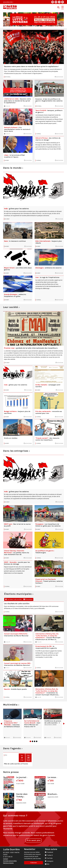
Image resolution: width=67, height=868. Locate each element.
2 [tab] (32, 741)
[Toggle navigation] (63, 7)
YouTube (49, 858)
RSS (47, 864)
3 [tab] (35, 741)
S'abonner (34, 863)
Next (64, 724)
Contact (6, 859)
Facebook (49, 852)
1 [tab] (30, 741)
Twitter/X (49, 855)
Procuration (28, 599)
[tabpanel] (12, 724)
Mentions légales (8, 863)
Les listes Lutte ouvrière (13, 599)
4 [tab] (37, 741)
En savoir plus (34, 840)
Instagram (49, 861)
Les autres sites (8, 2)
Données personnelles (10, 861)
